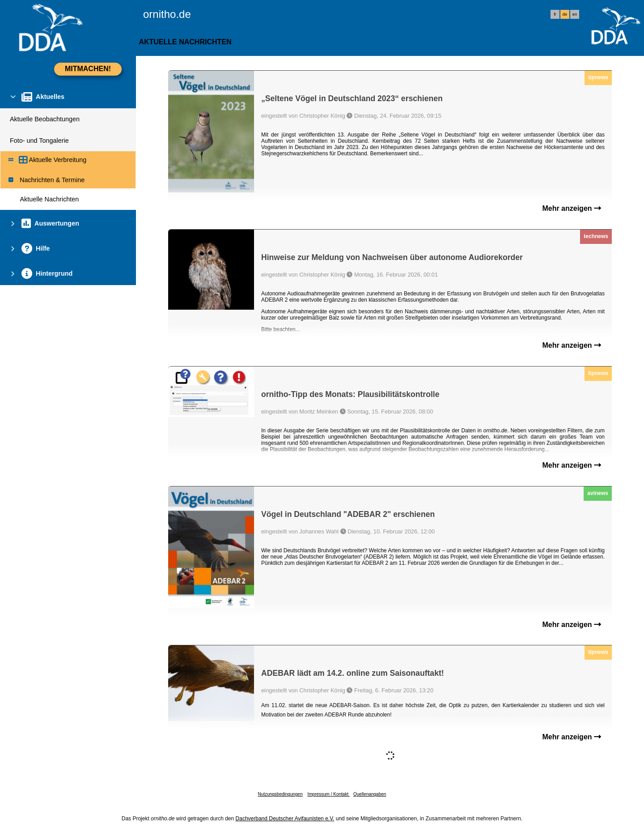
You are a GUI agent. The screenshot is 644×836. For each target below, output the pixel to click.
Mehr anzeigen (572, 208)
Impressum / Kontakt (328, 794)
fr (555, 14)
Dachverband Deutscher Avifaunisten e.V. (285, 819)
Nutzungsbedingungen (280, 794)
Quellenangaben (370, 794)
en (575, 14)
